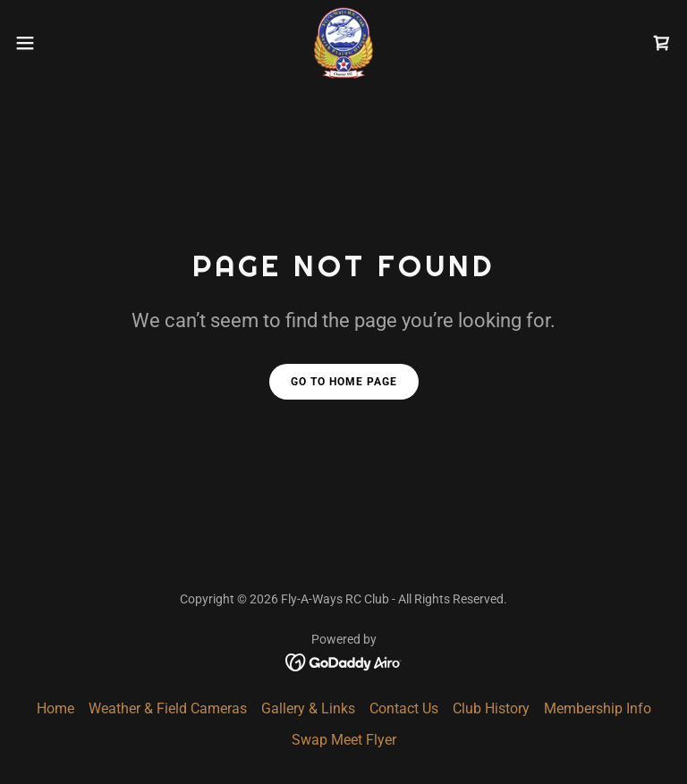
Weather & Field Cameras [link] (168, 708)
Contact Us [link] (404, 708)
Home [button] (55, 708)
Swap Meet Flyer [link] (344, 740)
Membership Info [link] (598, 708)
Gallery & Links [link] (308, 708)
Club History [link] (491, 708)
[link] (343, 43)
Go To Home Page (344, 382)
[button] (58, 43)
